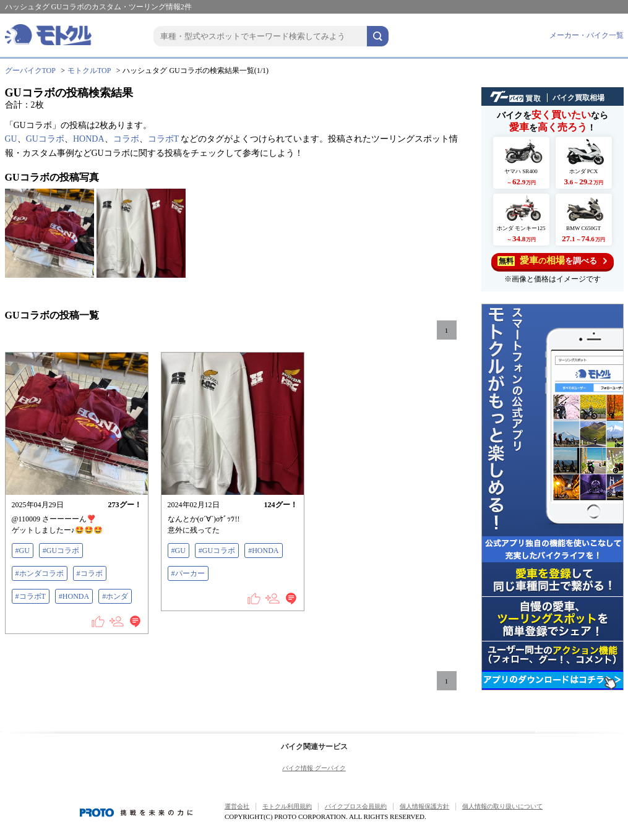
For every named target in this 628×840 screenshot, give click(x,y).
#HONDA (74, 596)
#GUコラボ (61, 551)
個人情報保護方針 (424, 806)
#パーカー (188, 573)
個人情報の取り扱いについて (502, 806)
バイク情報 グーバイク (314, 768)
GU (11, 139)
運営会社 (237, 806)
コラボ (126, 139)
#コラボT (31, 596)
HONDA (89, 139)
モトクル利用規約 (287, 806)
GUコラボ (45, 139)
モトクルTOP (89, 71)
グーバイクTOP (30, 71)
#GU (23, 551)
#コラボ (90, 573)
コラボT (163, 139)
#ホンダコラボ (40, 573)
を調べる (552, 261)
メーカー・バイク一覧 (587, 35)
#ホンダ (115, 596)
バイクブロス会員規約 (356, 806)
